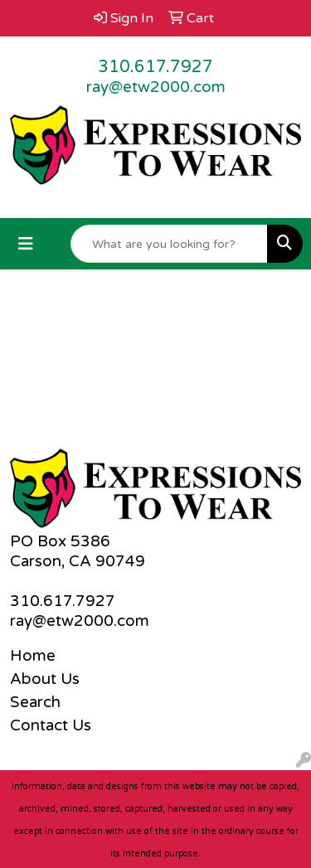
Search (35, 702)
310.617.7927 (155, 67)
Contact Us (51, 725)
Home (33, 656)
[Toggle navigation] (26, 244)
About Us (45, 679)
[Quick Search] (169, 244)
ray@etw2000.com (156, 87)
